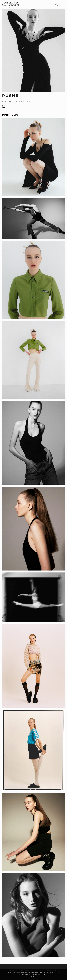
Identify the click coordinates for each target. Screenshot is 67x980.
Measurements (25, 101)
